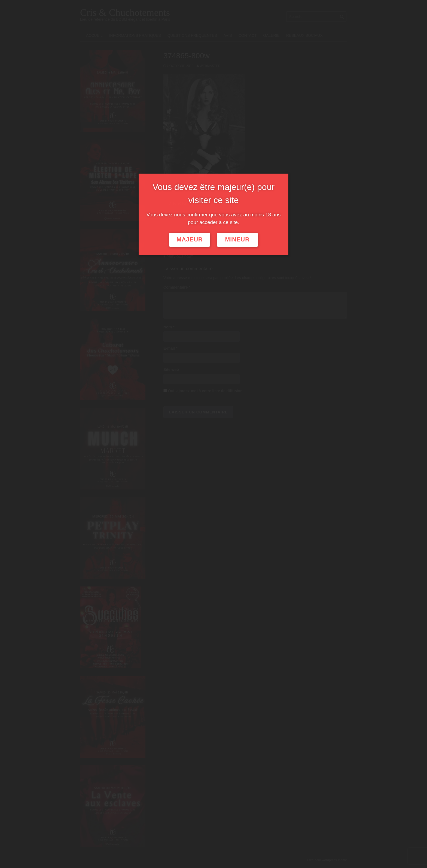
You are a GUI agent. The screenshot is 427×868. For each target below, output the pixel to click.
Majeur (190, 240)
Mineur (237, 240)
